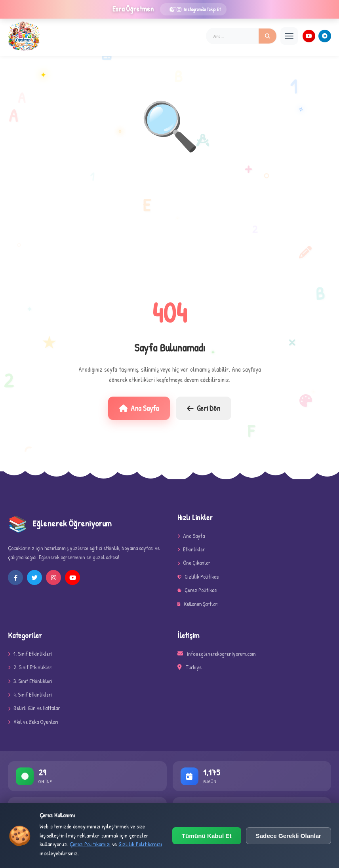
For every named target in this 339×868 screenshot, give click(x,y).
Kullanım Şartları (198, 604)
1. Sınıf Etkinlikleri (30, 654)
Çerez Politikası (197, 590)
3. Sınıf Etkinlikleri (30, 681)
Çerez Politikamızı (90, 844)
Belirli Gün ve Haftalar (34, 708)
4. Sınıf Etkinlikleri (30, 694)
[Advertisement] (169, 227)
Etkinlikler (191, 549)
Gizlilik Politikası (198, 576)
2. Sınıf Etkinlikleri (30, 667)
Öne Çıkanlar (194, 563)
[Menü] (289, 36)
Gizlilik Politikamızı (140, 844)
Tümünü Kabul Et (207, 836)
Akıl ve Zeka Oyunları (33, 722)
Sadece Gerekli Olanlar (289, 836)
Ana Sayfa (139, 408)
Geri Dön (204, 408)
